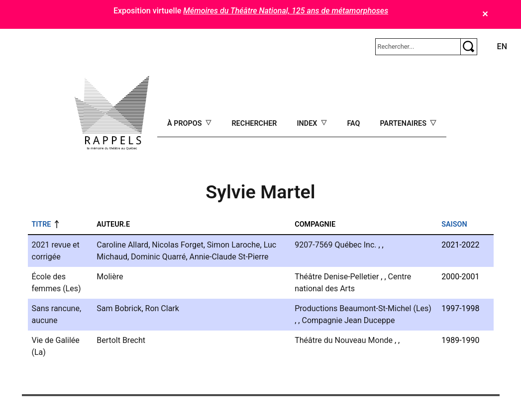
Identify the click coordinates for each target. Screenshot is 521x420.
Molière (110, 277)
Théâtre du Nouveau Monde (344, 340)
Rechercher (254, 124)
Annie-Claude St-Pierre (229, 257)
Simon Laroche (234, 245)
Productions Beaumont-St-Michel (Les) (363, 308)
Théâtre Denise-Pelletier (337, 277)
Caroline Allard (122, 245)
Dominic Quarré (158, 257)
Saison (454, 224)
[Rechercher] (418, 47)
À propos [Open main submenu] (185, 124)
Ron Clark (162, 308)
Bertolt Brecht (121, 340)
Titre (42, 224)
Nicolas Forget (177, 245)
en (502, 46)
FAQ (353, 124)
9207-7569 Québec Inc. (335, 245)
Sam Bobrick (119, 308)
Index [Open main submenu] (308, 124)
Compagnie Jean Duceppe (348, 320)
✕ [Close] (485, 14)
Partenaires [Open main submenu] (404, 124)
